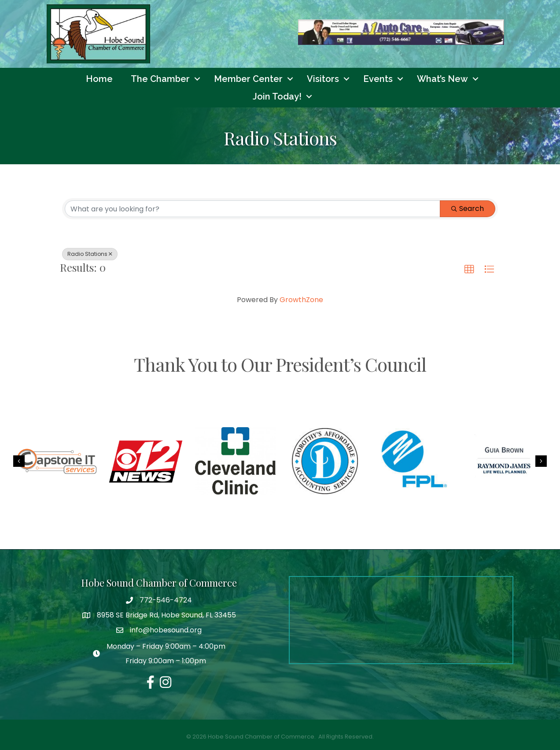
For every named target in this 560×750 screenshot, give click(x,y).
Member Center (248, 79)
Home (99, 79)
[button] (469, 270)
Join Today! (277, 96)
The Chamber (160, 79)
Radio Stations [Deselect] (90, 254)
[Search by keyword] (252, 209)
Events (378, 79)
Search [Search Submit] (468, 209)
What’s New (442, 79)
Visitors (323, 79)
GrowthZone (301, 300)
